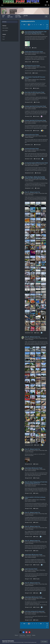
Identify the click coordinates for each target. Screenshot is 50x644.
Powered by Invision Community (25, 637)
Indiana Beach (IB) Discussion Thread (34, 468)
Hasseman (34, 34)
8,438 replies (38, 173)
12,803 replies (36, 62)
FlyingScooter (35, 107)
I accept (44, 642)
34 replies (37, 333)
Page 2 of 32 (47, 26)
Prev (24, 25)
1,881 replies (37, 579)
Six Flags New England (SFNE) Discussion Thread (36, 163)
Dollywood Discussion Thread (32, 135)
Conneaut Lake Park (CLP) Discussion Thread (35, 106)
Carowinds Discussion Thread (32, 149)
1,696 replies (36, 116)
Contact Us (29, 635)
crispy (33, 136)
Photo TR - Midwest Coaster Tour (32, 192)
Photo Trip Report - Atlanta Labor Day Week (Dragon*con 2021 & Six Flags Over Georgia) (35, 178)
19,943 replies (37, 145)
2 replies (34, 48)
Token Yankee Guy (36, 164)
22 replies (37, 188)
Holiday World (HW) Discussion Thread (34, 52)
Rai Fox (26, 34)
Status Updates (5, 28)
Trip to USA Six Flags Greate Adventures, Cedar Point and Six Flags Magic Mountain (36, 32)
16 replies (36, 493)
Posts (3, 39)
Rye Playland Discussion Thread (32, 66)
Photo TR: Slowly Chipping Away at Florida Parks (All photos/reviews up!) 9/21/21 (36, 483)
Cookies (34, 635)
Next (41, 25)
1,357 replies (37, 478)
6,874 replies (37, 102)
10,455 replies (37, 159)
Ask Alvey (42, 34)
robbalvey (34, 53)
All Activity (4, 22)
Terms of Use (5, 642)
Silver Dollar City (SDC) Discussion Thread (35, 92)
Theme (17, 635)
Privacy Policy (22, 635)
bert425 (34, 179)
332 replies (35, 73)
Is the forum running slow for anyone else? (35, 611)
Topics (4, 37)
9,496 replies (36, 88)
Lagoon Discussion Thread (31, 569)
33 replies (36, 620)
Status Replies (5, 31)
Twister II (34, 570)
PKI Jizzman (35, 485)
